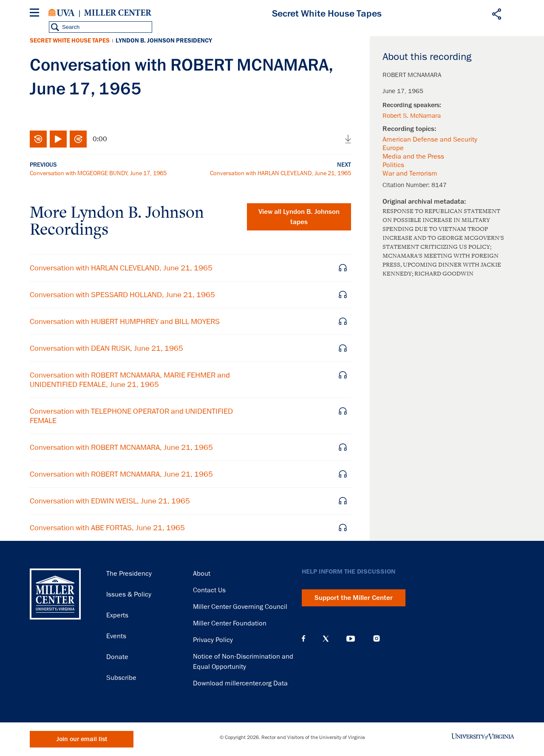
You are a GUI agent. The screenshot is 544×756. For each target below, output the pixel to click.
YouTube (351, 639)
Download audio (348, 139)
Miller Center (118, 13)
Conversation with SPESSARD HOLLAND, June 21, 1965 (122, 295)
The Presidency (129, 574)
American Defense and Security (430, 139)
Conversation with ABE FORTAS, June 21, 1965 (107, 528)
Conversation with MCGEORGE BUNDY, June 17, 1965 (98, 173)
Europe (393, 148)
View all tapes (299, 217)
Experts (117, 615)
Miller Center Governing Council (240, 607)
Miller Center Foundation (230, 623)
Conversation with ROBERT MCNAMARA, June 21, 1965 (121, 447)
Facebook (303, 639)
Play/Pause (58, 139)
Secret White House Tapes (70, 41)
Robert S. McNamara (412, 116)
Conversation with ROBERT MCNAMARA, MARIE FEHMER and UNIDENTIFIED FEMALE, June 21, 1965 (130, 380)
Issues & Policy (129, 594)
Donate (117, 657)
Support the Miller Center (354, 598)
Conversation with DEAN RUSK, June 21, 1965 (106, 348)
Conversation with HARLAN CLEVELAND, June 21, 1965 (280, 173)
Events (116, 636)
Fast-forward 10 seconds (78, 139)
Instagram (377, 638)
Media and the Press (413, 156)
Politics (393, 165)
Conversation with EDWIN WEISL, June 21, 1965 (110, 501)
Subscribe (121, 678)
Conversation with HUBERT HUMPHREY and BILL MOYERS (125, 321)
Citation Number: (407, 185)
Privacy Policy (213, 640)
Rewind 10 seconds (38, 139)
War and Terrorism (410, 173)
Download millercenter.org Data (240, 683)
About (202, 574)
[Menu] (36, 14)
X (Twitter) (326, 639)
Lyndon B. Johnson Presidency (164, 41)
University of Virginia (62, 13)
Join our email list (82, 739)
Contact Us (209, 590)
